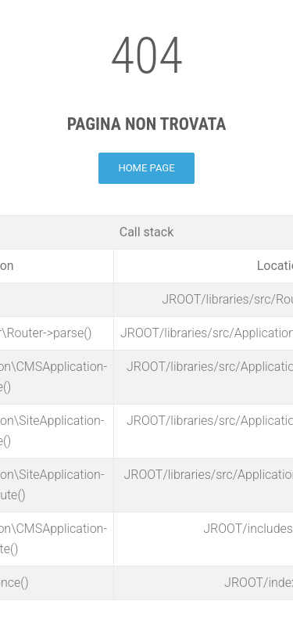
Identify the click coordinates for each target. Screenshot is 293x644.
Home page (146, 168)
